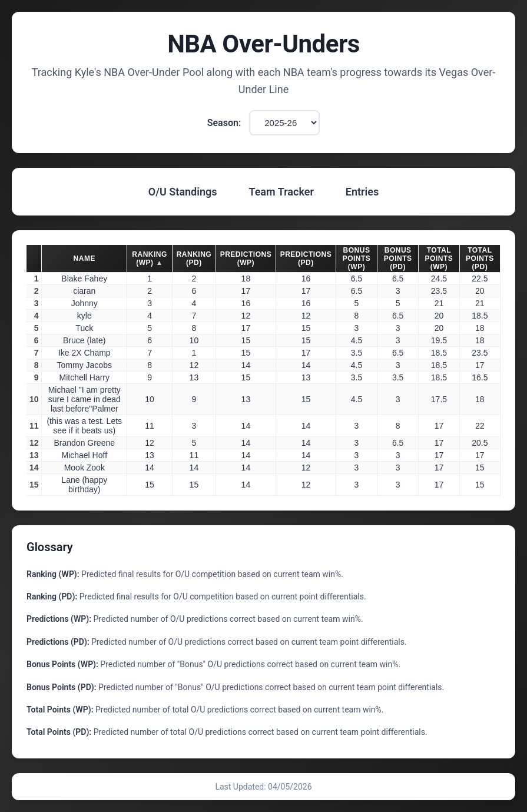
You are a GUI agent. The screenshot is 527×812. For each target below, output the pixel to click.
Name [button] (84, 258)
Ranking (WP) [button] (150, 258)
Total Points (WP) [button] (439, 258)
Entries (362, 192)
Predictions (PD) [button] (306, 258)
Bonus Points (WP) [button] (357, 258)
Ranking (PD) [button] (194, 258)
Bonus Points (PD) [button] (398, 258)
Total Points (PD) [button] (480, 258)
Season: (224, 123)
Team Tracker (281, 192)
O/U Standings (183, 192)
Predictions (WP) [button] (246, 258)
